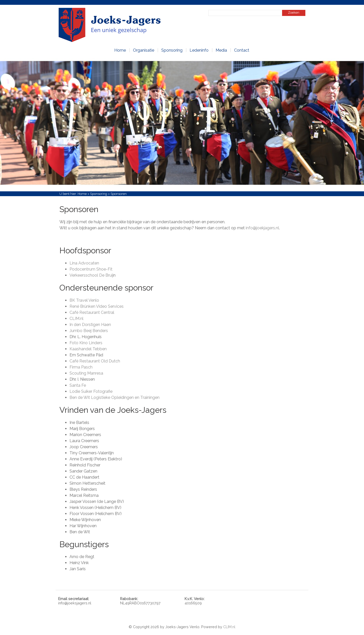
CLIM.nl (76, 319)
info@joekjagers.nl (262, 228)
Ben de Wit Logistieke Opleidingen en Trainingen (115, 397)
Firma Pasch (81, 367)
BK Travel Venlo (84, 300)
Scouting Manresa (86, 373)
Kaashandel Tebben (88, 349)
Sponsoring (172, 50)
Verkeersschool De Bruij (91, 275)
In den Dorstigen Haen (90, 325)
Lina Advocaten (84, 263)
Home (120, 50)
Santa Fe (78, 385)
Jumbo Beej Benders (89, 331)
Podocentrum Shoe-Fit (91, 269)
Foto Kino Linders (86, 343)
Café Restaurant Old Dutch (95, 361)
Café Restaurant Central (92, 312)
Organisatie (144, 50)
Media (221, 50)
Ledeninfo (199, 50)
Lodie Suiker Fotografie (91, 391)
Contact (242, 50)
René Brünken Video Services (97, 306)
